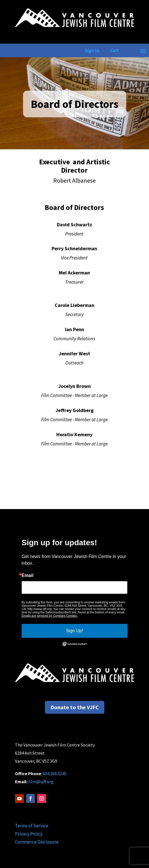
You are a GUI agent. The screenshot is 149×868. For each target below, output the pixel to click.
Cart (114, 50)
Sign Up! (74, 631)
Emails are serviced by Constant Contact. (50, 616)
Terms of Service (32, 826)
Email (28, 576)
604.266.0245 (55, 773)
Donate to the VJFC (75, 707)
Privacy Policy (29, 834)
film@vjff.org (41, 782)
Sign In (91, 50)
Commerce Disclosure (37, 842)
